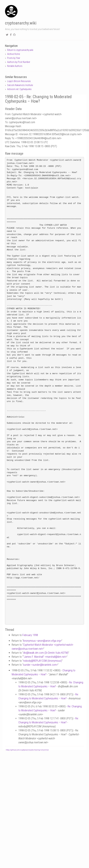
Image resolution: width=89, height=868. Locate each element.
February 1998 (30, 635)
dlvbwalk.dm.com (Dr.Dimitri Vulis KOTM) (46, 653)
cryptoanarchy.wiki (21, 23)
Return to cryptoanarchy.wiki (20, 50)
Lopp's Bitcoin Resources (19, 81)
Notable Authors (15, 66)
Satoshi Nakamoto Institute (20, 85)
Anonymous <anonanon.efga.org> (42, 641)
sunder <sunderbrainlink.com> (40, 665)
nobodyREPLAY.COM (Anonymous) (42, 661)
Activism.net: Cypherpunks (19, 89)
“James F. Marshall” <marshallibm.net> (45, 657)
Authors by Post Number (19, 62)
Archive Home (14, 54)
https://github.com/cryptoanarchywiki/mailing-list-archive (27, 750)
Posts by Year (14, 58)
